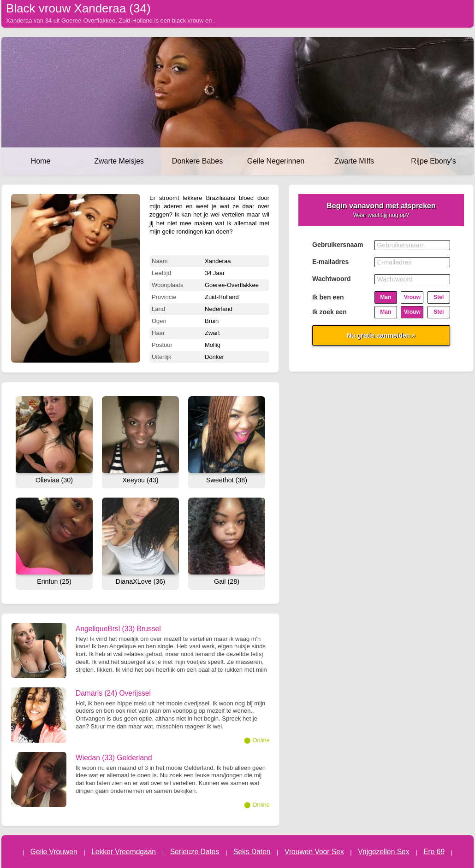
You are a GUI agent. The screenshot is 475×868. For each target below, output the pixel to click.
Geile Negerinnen (276, 161)
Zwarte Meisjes (119, 161)
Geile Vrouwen (54, 852)
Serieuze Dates (195, 852)
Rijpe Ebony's (433, 161)
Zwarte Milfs (354, 161)
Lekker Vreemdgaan (124, 852)
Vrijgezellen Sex (383, 852)
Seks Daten (252, 852)
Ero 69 (434, 852)
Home (41, 161)
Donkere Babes (197, 161)
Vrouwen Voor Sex (314, 852)
